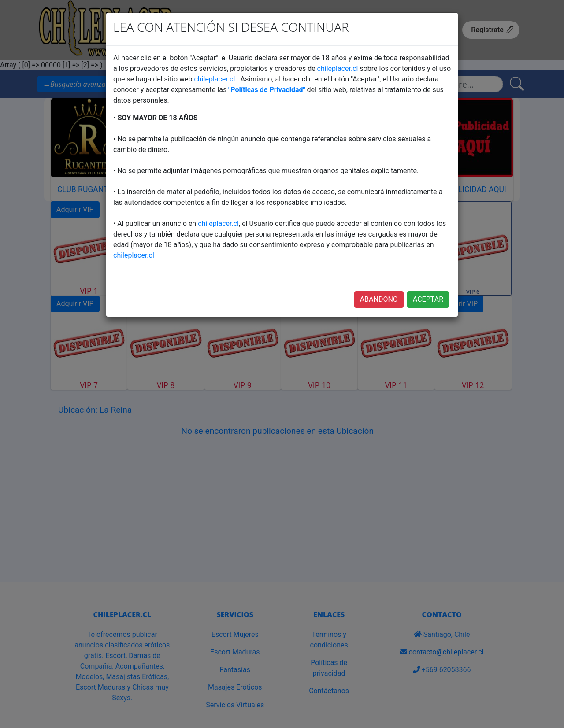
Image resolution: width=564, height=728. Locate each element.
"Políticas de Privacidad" (267, 90)
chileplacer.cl (338, 68)
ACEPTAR (428, 299)
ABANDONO (379, 299)
